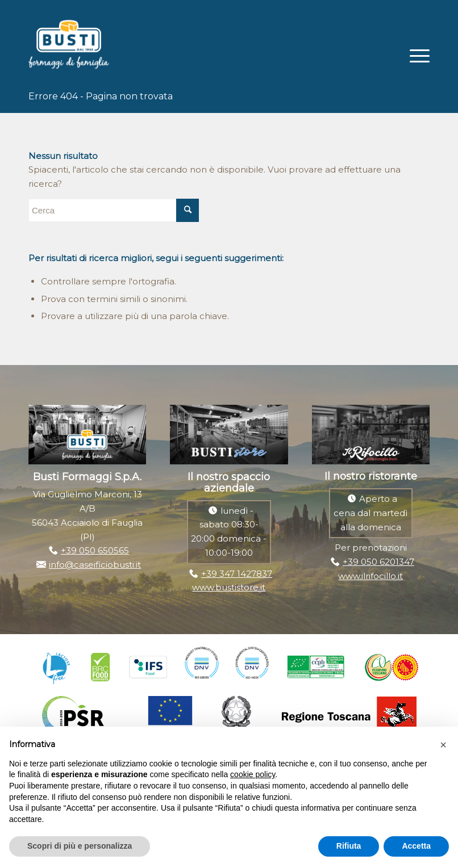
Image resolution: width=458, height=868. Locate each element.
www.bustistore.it (229, 587)
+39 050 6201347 (378, 562)
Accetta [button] (416, 846)
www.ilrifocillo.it (370, 576)
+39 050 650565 (95, 550)
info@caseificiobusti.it (95, 565)
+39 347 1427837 (237, 574)
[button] (443, 745)
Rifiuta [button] (349, 846)
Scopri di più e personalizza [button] (80, 846)
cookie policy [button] (253, 774)
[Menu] (414, 54)
